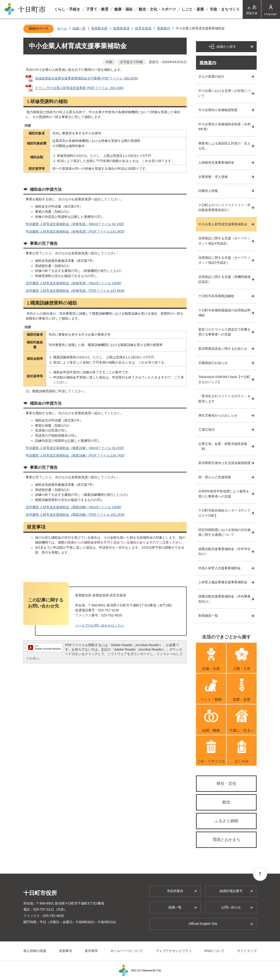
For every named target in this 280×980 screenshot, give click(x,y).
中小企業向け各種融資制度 (218, 110)
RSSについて (214, 951)
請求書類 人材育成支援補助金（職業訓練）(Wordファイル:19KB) (73, 507)
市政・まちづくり (225, 9)
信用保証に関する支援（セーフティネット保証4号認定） (224, 241)
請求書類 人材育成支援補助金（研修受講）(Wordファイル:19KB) (73, 283)
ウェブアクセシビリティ (174, 951)
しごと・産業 (193, 9)
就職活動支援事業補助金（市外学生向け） (224, 551)
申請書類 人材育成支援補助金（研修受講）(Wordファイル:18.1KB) (75, 224)
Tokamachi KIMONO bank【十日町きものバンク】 (224, 379)
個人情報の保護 (35, 951)
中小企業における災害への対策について (224, 93)
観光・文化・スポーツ (157, 9)
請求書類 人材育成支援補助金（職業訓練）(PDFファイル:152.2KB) (75, 515)
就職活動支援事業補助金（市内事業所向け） (224, 599)
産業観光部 (99, 28)
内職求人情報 (208, 191)
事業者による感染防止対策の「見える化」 (224, 146)
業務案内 (164, 28)
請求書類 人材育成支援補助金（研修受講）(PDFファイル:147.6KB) (75, 291)
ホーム (62, 28)
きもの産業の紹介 (211, 76)
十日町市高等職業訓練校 (216, 296)
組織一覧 (79, 28)
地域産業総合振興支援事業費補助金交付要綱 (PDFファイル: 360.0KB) (87, 78)
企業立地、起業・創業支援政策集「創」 (223, 446)
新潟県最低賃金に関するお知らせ (223, 349)
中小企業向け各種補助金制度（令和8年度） (224, 127)
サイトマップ (247, 951)
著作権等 (91, 951)
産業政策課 (121, 28)
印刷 (109, 62)
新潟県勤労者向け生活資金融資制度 (224, 463)
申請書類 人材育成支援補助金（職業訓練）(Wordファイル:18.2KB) (75, 448)
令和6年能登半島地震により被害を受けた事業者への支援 (224, 494)
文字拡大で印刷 (131, 62)
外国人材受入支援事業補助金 (220, 568)
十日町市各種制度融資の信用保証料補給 (224, 313)
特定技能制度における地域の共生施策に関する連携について (224, 532)
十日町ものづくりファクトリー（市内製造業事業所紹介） (224, 208)
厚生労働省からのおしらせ (218, 415)
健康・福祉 (123, 9)
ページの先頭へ (260, 874)
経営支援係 (143, 28)
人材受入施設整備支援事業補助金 (223, 582)
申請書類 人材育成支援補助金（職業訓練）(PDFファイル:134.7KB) (75, 455)
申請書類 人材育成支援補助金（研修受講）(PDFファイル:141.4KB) (75, 231)
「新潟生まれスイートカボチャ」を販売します (224, 399)
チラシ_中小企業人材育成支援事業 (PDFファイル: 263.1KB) (79, 88)
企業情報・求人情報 (213, 177)
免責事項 (65, 951)
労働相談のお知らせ (213, 363)
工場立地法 (206, 429)
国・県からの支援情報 (215, 477)
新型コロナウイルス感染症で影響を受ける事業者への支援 (224, 332)
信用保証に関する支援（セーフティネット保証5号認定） (224, 260)
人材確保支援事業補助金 (216, 162)
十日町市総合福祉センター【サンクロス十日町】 (224, 513)
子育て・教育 (97, 9)
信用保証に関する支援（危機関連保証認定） (224, 279)
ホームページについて (127, 951)
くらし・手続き (67, 9)
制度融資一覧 (208, 616)
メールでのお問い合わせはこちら (100, 625)
